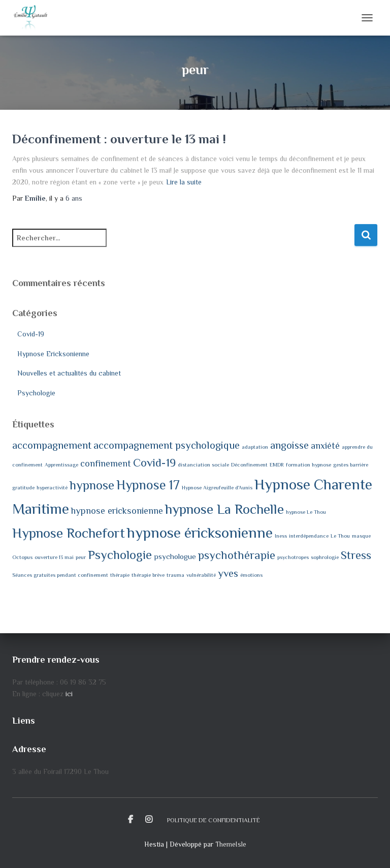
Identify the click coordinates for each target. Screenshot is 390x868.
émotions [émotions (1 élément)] (251, 575)
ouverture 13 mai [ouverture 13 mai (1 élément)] (54, 557)
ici (69, 694)
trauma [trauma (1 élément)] (175, 575)
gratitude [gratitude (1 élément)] (23, 487)
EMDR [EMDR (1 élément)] (277, 464)
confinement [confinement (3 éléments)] (106, 463)
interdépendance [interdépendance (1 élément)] (309, 536)
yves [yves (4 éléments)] (228, 573)
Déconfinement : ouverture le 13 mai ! (119, 139)
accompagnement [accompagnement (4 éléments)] (52, 445)
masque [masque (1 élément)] (361, 536)
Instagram (149, 820)
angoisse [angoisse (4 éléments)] (289, 445)
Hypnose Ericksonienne (53, 354)
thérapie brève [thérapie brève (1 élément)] (148, 575)
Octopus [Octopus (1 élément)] (22, 557)
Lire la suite (184, 182)
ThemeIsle (231, 844)
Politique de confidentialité (214, 820)
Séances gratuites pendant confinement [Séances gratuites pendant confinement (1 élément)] (60, 575)
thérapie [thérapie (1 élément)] (120, 575)
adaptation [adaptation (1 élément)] (255, 447)
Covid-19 (31, 334)
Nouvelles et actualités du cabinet (69, 373)
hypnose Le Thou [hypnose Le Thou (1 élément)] (306, 512)
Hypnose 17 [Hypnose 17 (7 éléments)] (148, 485)
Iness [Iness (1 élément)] (281, 536)
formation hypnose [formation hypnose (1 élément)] (308, 464)
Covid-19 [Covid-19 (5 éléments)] (154, 463)
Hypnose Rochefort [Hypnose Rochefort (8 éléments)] (69, 533)
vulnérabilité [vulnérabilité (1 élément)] (201, 575)
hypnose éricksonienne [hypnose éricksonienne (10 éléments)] (200, 533)
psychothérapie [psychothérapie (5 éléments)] (237, 555)
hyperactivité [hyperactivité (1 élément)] (52, 487)
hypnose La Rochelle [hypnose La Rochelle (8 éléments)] (224, 509)
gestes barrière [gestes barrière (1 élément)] (351, 464)
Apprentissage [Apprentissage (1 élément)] (61, 464)
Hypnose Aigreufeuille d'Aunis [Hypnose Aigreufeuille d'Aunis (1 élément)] (217, 487)
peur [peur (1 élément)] (81, 557)
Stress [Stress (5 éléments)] (356, 555)
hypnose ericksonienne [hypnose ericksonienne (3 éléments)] (117, 511)
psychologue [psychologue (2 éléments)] (175, 556)
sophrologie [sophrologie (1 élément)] (325, 557)
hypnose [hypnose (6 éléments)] (92, 485)
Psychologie (36, 393)
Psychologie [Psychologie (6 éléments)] (120, 555)
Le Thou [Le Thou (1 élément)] (340, 536)
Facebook (131, 820)
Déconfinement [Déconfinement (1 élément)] (249, 464)
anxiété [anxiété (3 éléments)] (325, 446)
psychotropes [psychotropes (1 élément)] (293, 557)
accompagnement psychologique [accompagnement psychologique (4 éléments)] (167, 445)
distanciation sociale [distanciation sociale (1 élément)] (203, 464)
